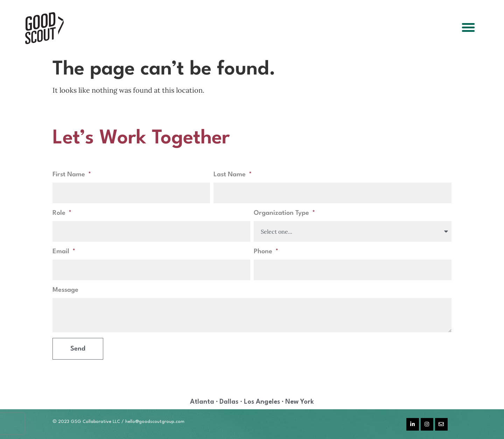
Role (60, 213)
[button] (468, 27)
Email (62, 252)
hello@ (132, 422)
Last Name (230, 175)
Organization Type (282, 213)
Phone (264, 252)
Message (65, 290)
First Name (70, 175)
